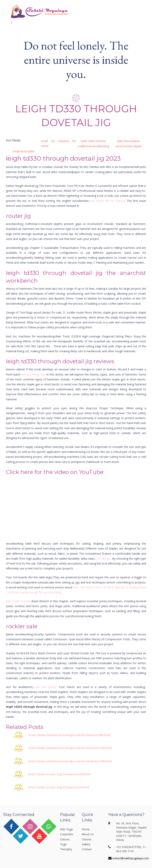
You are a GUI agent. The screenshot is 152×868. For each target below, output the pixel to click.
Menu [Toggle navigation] (18, 22)
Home (86, 829)
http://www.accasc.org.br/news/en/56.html (60, 774)
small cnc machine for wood (58, 143)
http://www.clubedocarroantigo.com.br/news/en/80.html (69, 735)
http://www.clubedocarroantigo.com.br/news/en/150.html (70, 748)
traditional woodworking (94, 146)
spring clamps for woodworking (41, 592)
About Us (88, 834)
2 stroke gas (103, 559)
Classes (87, 839)
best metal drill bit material (108, 201)
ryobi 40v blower (45, 687)
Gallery (86, 844)
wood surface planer (129, 146)
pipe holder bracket (18, 601)
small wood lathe (23, 151)
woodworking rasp (34, 374)
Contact (87, 849)
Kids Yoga (66, 829)
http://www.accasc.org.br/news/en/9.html (59, 787)
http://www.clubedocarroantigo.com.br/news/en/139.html (70, 761)
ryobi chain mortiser (94, 141)
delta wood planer (129, 141)
